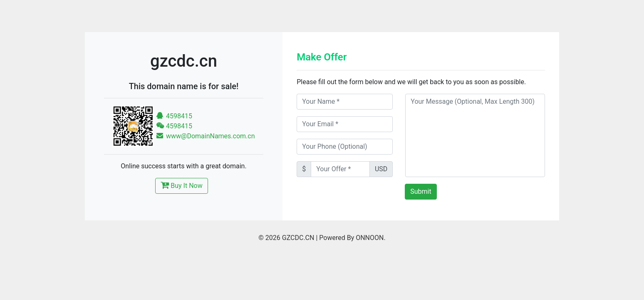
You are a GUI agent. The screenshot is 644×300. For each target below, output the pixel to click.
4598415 (174, 116)
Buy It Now (181, 185)
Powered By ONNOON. (352, 238)
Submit (421, 191)
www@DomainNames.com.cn (206, 136)
